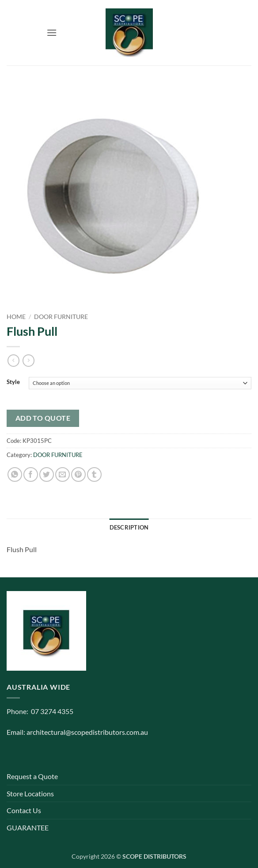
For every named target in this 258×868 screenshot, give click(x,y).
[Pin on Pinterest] (78, 474)
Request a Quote (32, 776)
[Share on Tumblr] (94, 474)
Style (13, 382)
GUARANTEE (28, 828)
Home (16, 317)
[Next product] (13, 361)
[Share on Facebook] (31, 474)
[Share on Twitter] (47, 474)
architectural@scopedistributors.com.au (87, 732)
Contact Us (24, 810)
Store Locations (30, 793)
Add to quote (43, 418)
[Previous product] (28, 361)
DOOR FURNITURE (61, 317)
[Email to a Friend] (63, 474)
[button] (52, 33)
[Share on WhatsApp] (15, 474)
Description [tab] (129, 527)
